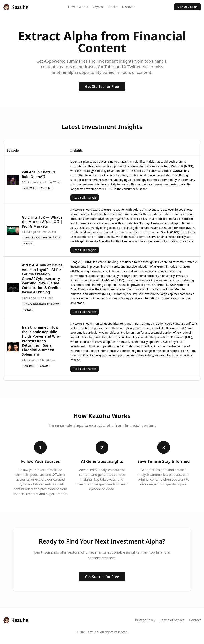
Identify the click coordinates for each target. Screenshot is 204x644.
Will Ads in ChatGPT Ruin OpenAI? (39, 174)
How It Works (78, 7)
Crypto (98, 7)
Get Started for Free (102, 86)
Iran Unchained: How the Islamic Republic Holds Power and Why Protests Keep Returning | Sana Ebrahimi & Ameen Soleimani (41, 341)
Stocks (112, 7)
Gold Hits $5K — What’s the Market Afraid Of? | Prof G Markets (42, 222)
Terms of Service (172, 620)
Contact (195, 620)
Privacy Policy (145, 620)
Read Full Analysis (85, 197)
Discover (128, 7)
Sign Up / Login (187, 7)
